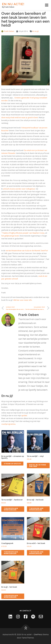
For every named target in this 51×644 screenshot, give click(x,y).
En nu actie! (13, 4)
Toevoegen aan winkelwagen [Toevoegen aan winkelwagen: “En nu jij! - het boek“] (11, 596)
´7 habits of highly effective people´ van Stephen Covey (23, 233)
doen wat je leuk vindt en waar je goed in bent (20, 118)
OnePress (38, 634)
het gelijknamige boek (10, 236)
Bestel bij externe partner (38, 466)
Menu (46, 5)
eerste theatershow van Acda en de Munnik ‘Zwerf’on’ (27, 251)
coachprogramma (8, 424)
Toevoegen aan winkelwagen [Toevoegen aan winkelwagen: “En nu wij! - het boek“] (36, 509)
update (24, 416)
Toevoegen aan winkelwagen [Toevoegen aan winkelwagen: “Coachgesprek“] (11, 553)
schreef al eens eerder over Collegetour (19, 189)
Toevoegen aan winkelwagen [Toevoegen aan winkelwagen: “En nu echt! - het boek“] (36, 553)
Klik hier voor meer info (23, 300)
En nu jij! (35, 31)
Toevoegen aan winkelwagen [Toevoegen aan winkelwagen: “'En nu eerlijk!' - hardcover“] (11, 509)
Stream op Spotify (12, 464)
